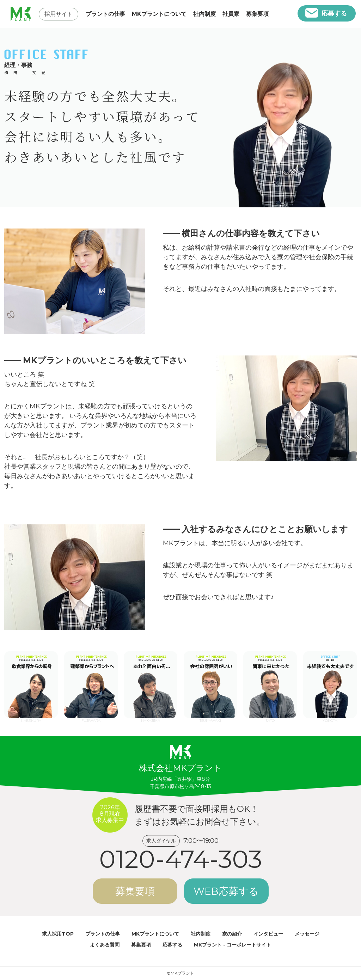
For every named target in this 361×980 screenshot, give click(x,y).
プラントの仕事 (105, 14)
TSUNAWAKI (210, 685)
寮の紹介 (232, 934)
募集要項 (257, 14)
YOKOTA (330, 685)
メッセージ (307, 934)
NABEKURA (31, 685)
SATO (270, 685)
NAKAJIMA (151, 685)
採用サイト (59, 14)
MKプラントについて (159, 14)
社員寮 (231, 14)
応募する (334, 13)
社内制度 (204, 14)
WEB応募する (226, 891)
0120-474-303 (180, 859)
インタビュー (268, 934)
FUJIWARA (91, 685)
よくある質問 (105, 945)
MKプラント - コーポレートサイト (232, 945)
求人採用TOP (58, 934)
